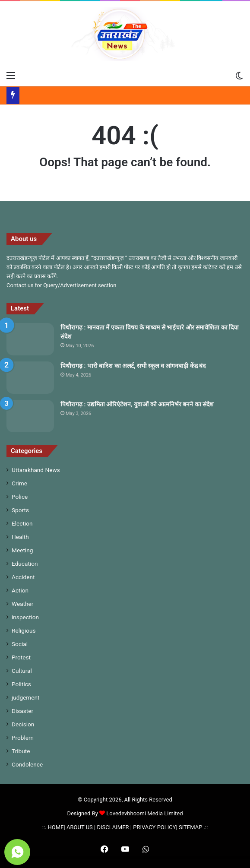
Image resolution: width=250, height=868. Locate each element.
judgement (26, 697)
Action (20, 590)
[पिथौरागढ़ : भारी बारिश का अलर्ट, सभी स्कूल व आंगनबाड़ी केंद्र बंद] (30, 378)
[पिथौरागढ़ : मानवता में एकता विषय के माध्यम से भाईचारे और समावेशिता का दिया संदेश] (30, 339)
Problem (23, 738)
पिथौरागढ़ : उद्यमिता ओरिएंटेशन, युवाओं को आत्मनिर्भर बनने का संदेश (137, 404)
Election (22, 523)
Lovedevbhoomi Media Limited (141, 813)
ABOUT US (80, 827)
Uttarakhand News (36, 470)
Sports (20, 510)
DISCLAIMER (113, 827)
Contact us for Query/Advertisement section (61, 285)
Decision (23, 724)
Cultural (22, 671)
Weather (22, 604)
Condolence (27, 764)
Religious (24, 630)
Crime (19, 483)
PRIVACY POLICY (154, 827)
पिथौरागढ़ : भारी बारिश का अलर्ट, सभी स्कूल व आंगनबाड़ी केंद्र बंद (133, 366)
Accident (23, 577)
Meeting (22, 550)
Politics (21, 684)
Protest (21, 657)
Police (20, 497)
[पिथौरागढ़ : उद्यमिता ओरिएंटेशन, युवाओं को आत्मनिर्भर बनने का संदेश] (30, 416)
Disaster (22, 711)
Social (20, 644)
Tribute (21, 751)
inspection (25, 617)
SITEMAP (190, 827)
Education (25, 564)
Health (20, 537)
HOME (56, 827)
